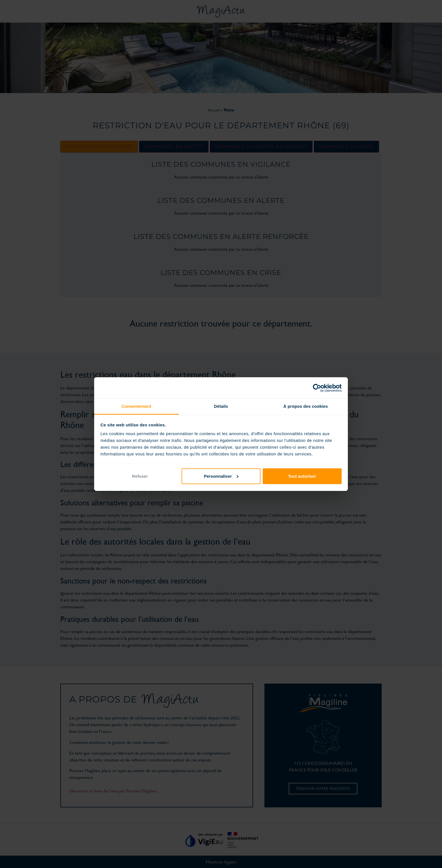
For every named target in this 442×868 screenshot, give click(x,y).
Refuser (140, 476)
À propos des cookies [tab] (306, 406)
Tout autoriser (302, 476)
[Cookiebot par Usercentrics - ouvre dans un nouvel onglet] (317, 388)
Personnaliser (221, 476)
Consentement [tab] (136, 406)
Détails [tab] (221, 406)
